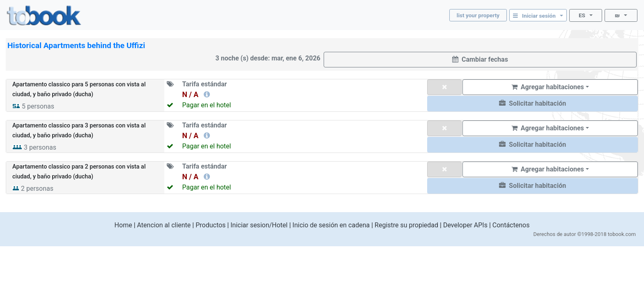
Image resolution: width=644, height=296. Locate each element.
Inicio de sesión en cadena (331, 225)
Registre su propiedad (406, 225)
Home (123, 225)
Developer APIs (465, 225)
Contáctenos (511, 225)
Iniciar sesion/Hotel (259, 225)
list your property (478, 15)
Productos (210, 225)
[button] (532, 104)
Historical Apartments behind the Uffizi (76, 45)
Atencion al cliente (164, 225)
